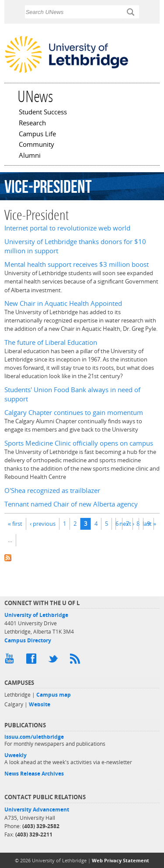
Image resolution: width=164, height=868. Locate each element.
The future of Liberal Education (51, 342)
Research (32, 124)
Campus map (54, 695)
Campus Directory (28, 640)
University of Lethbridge (36, 615)
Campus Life (37, 135)
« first (15, 524)
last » (149, 524)
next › (127, 524)
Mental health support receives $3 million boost (77, 264)
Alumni (30, 156)
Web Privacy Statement (120, 860)
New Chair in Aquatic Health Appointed (63, 303)
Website (40, 704)
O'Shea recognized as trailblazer (52, 491)
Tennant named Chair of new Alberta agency (71, 504)
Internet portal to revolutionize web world (67, 228)
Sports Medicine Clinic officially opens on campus (79, 443)
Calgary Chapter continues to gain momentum (74, 413)
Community (37, 145)
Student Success (43, 113)
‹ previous (43, 524)
